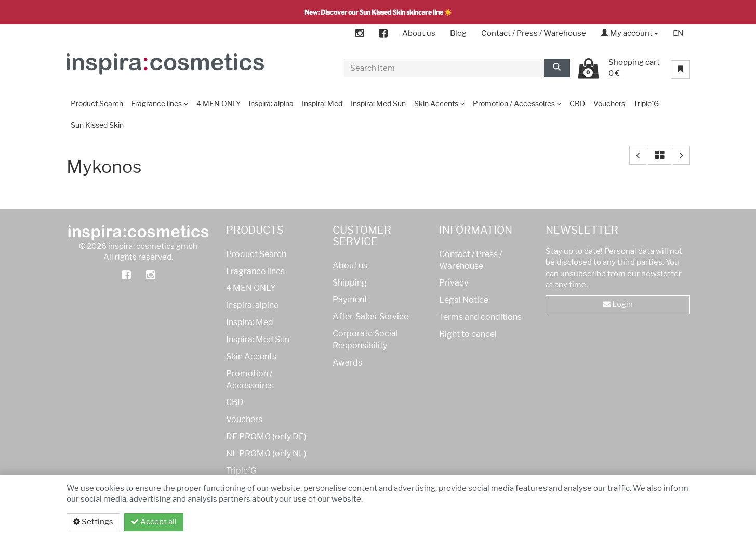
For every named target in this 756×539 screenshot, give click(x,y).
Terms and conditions (480, 317)
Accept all (154, 522)
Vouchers (244, 419)
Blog (458, 33)
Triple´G (241, 471)
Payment (350, 299)
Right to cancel (468, 334)
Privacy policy (650, 522)
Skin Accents (251, 356)
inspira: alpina (252, 305)
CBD (235, 402)
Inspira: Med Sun (258, 339)
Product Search (256, 254)
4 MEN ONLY (251, 288)
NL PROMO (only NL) (266, 454)
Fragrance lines (255, 271)
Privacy (454, 283)
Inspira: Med (250, 322)
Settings (93, 522)
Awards (347, 363)
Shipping (350, 283)
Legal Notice (464, 300)
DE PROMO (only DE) (266, 436)
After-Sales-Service (370, 316)
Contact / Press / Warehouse (534, 33)
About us (419, 33)
